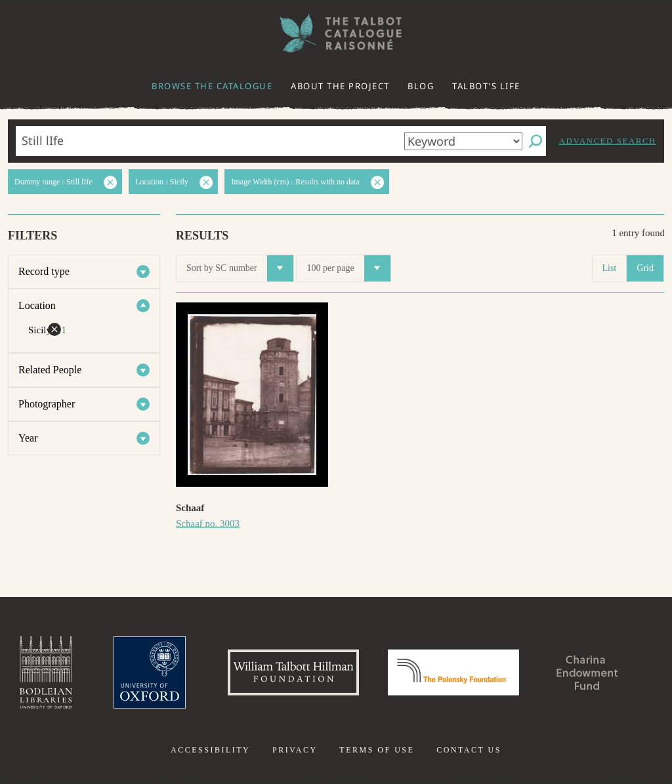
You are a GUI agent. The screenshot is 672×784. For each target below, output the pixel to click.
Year (28, 438)
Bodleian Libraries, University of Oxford (46, 672)
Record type (44, 271)
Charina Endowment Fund (587, 672)
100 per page (348, 268)
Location (37, 305)
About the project (340, 86)
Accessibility (210, 750)
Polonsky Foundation (453, 672)
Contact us (469, 750)
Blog (421, 86)
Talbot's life (486, 86)
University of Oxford (150, 672)
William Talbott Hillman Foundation (293, 672)
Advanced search (608, 141)
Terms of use (377, 750)
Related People (50, 370)
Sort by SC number (240, 268)
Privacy (295, 750)
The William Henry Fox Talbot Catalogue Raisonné (336, 33)
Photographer (47, 404)
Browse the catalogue (212, 86)
